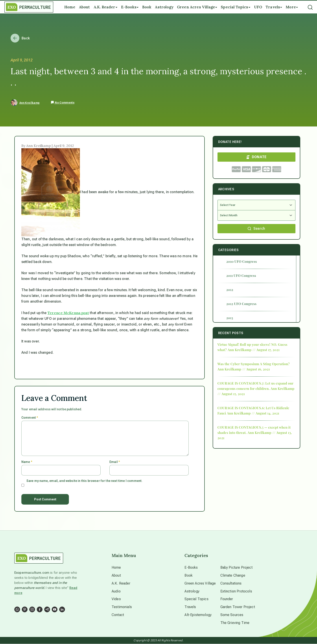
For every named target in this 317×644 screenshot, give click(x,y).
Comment (30, 418)
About (116, 575)
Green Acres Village (200, 583)
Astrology (192, 591)
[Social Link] (17, 609)
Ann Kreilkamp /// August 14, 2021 (253, 413)
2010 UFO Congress (242, 261)
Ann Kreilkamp (29, 103)
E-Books (191, 567)
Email (115, 462)
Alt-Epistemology (198, 615)
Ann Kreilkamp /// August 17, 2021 (254, 350)
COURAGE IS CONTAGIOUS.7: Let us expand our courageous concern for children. (255, 386)
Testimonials (122, 607)
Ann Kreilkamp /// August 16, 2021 (244, 369)
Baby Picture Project (236, 567)
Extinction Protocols (236, 591)
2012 (230, 290)
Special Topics (196, 599)
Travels (190, 607)
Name (27, 462)
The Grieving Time (235, 623)
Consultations (231, 583)
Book (189, 575)
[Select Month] (256, 216)
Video (116, 599)
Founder (227, 599)
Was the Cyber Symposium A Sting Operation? (254, 364)
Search (256, 229)
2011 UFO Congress (241, 276)
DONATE (256, 157)
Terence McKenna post (68, 313)
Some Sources (232, 615)
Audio (116, 591)
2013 (230, 318)
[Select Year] (256, 205)
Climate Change (233, 575)
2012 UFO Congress (241, 304)
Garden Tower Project (238, 607)
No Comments (63, 103)
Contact (118, 615)
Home (116, 567)
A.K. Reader (121, 583)
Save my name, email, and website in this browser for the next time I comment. (84, 481)
